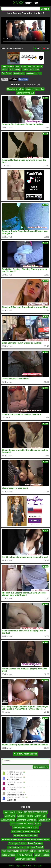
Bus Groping (15, 70)
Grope (25, 70)
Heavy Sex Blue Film (13, 812)
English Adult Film (25, 816)
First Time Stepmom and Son (25, 828)
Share (5, 79)
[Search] (20, 9)
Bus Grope (7, 73)
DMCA (25, 866)
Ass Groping (32, 73)
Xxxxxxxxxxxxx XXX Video (22, 824)
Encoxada (34, 70)
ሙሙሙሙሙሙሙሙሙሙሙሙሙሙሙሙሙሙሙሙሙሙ (26, 839)
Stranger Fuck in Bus (35, 89)
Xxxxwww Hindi (8, 820)
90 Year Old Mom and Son (26, 836)
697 (37, 49)
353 (46, 49)
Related (15, 85)
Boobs (5, 70)
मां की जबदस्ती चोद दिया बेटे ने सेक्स (15, 851)
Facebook (23, 79)
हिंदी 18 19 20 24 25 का (40, 851)
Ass (17, 66)
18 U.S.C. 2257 (36, 866)
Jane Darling (8, 66)
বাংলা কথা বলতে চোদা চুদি (18, 847)
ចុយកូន (38, 824)
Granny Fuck (41, 816)
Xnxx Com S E (37, 847)
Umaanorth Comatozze (27, 820)
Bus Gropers (19, 73)
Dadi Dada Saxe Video (26, 859)
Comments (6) (32, 85)
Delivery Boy (44, 820)
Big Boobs (38, 66)
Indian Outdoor (9, 855)
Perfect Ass (26, 66)
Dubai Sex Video (35, 843)
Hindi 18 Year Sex (25, 855)
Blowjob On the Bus (25, 93)
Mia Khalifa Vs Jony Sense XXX (25, 832)
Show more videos (25, 754)
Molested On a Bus (15, 89)
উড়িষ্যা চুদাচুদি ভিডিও (17, 843)
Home (11, 866)
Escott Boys (10, 816)
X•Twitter (13, 79)
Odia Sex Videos (42, 855)
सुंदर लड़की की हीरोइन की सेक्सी (36, 812)
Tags (18, 866)
